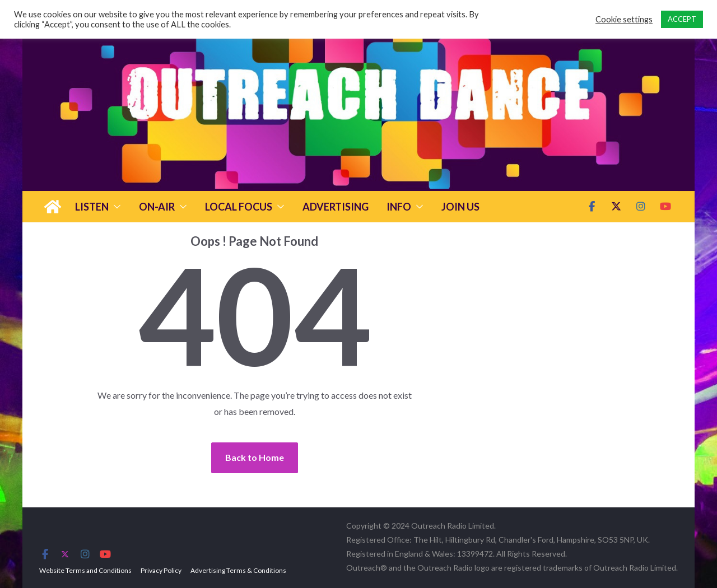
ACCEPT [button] (682, 19)
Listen (92, 207)
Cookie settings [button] (624, 19)
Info (399, 207)
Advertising (336, 207)
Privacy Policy (161, 570)
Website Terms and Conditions (85, 570)
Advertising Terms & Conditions (238, 570)
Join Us (460, 207)
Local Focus (239, 207)
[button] (115, 207)
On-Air (157, 207)
